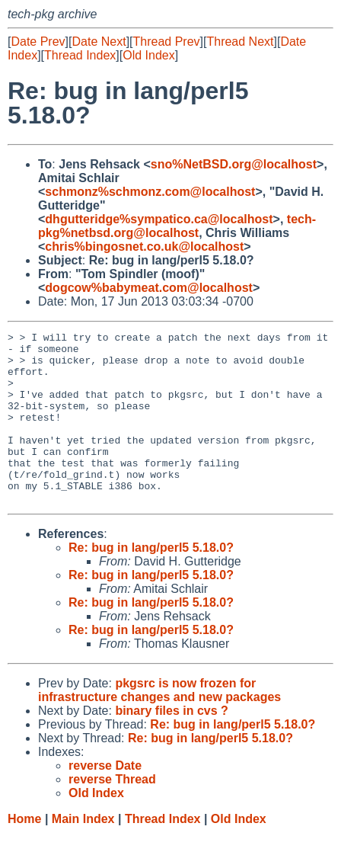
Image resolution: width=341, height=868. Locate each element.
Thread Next (240, 42)
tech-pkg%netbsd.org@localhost (177, 226)
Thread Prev (167, 42)
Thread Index (80, 55)
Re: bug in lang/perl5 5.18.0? (151, 582)
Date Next (99, 42)
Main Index (83, 853)
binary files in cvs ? (172, 745)
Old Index (148, 55)
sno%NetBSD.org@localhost (234, 164)
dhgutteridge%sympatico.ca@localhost (159, 219)
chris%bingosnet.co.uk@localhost (144, 247)
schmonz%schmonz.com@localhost (150, 192)
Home (24, 853)
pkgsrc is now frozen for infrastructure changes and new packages (159, 724)
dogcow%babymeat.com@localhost (149, 288)
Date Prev (38, 42)
